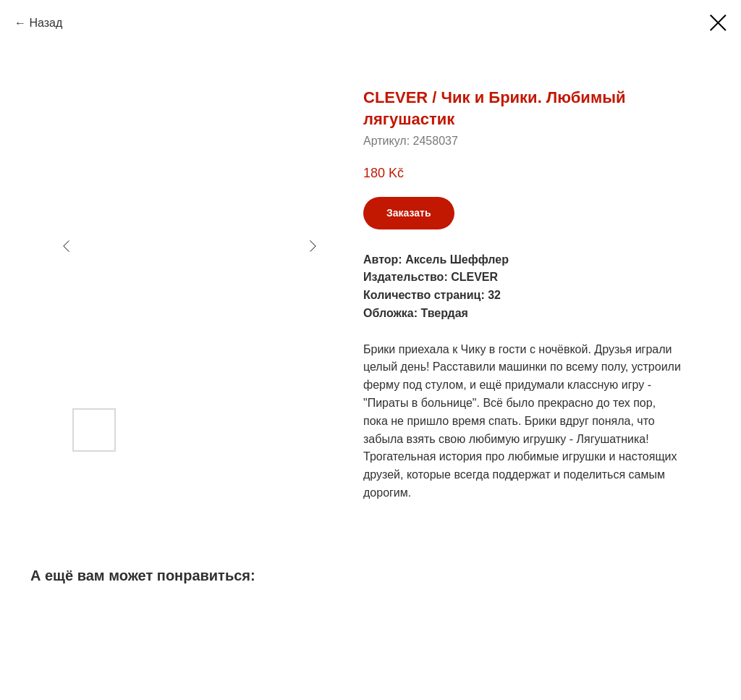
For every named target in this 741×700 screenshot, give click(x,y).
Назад (46, 23)
